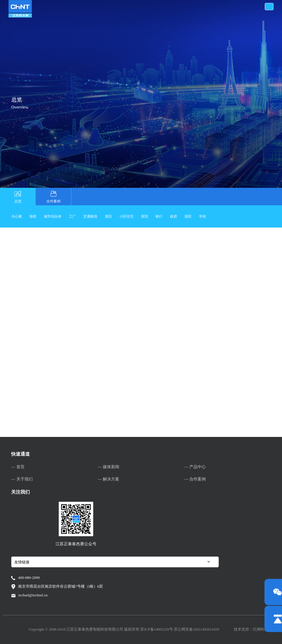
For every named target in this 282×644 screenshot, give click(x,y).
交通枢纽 (90, 216)
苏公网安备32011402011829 (197, 629)
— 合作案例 (195, 479)
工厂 (72, 216)
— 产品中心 (195, 467)
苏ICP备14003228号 (157, 629)
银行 (159, 216)
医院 (145, 216)
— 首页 (18, 467)
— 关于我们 (22, 479)
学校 (203, 216)
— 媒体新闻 (108, 467)
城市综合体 (53, 216)
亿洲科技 (260, 629)
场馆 (33, 216)
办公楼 (17, 216)
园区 (188, 216)
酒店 (108, 216)
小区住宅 (127, 216)
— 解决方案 (108, 479)
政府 (174, 216)
